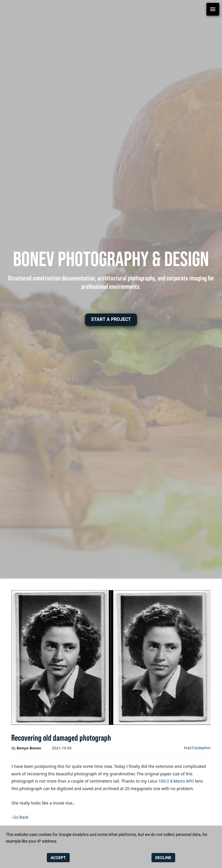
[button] (111, 320)
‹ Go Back (20, 817)
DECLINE (163, 858)
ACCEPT (58, 858)
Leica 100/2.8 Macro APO (171, 781)
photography (197, 748)
